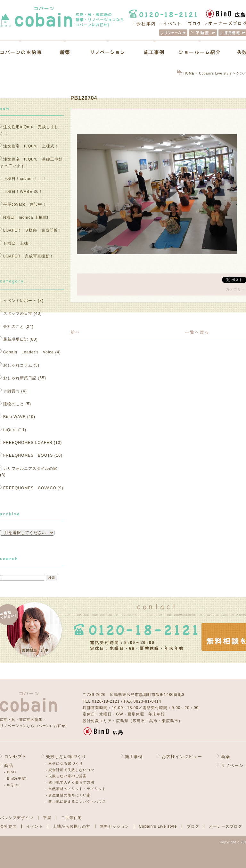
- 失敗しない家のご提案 (66, 776)
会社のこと (14, 327)
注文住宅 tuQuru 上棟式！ (31, 146)
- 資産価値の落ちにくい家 (68, 795)
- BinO (10, 772)
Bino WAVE (14, 417)
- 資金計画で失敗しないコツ (70, 770)
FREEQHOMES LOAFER (28, 443)
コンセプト (15, 757)
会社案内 (144, 23)
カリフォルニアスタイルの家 (30, 469)
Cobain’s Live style (215, 73)
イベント (170, 23)
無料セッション (115, 826)
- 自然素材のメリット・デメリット (76, 789)
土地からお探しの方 (72, 826)
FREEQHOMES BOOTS (28, 455)
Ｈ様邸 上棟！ (20, 243)
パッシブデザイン (17, 818)
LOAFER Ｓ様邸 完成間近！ (33, 230)
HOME (189, 73)
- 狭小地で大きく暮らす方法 (70, 782)
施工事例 (154, 52)
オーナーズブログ (225, 826)
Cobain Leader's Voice (29, 352)
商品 (9, 765)
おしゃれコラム (18, 365)
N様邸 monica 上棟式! (26, 217)
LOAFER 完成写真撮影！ (29, 256)
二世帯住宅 (72, 818)
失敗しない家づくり (66, 757)
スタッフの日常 (18, 313)
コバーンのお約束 (25, 52)
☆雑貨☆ (12, 391)
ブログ (193, 23)
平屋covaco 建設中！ (25, 204)
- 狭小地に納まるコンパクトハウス (76, 801)
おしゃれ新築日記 (20, 378)
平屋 (47, 818)
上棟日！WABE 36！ (23, 192)
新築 (65, 52)
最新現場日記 (16, 339)
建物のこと (14, 404)
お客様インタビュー (182, 757)
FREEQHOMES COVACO (30, 488)
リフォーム (173, 33)
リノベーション (108, 52)
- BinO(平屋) (16, 778)
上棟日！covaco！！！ (25, 179)
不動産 (203, 33)
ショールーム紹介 (200, 52)
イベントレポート (20, 301)
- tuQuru (12, 785)
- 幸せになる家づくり (65, 763)
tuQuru (10, 430)
